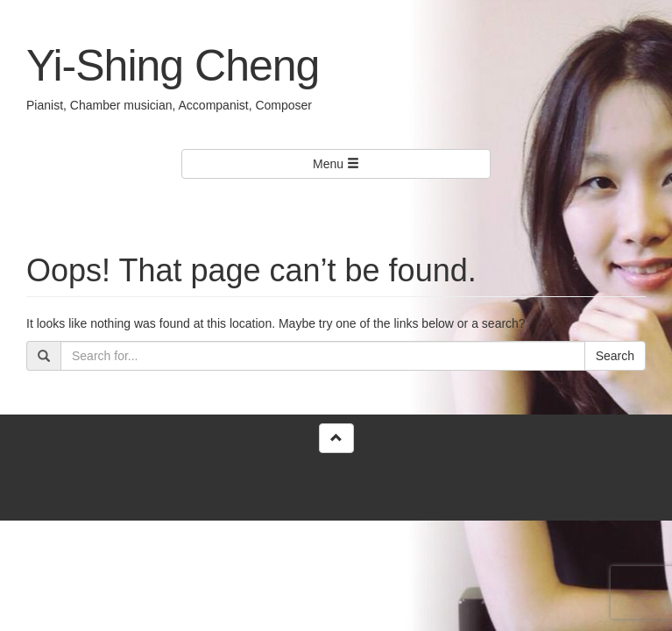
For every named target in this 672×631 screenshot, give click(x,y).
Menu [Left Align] (336, 164)
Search (615, 356)
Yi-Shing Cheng (173, 66)
